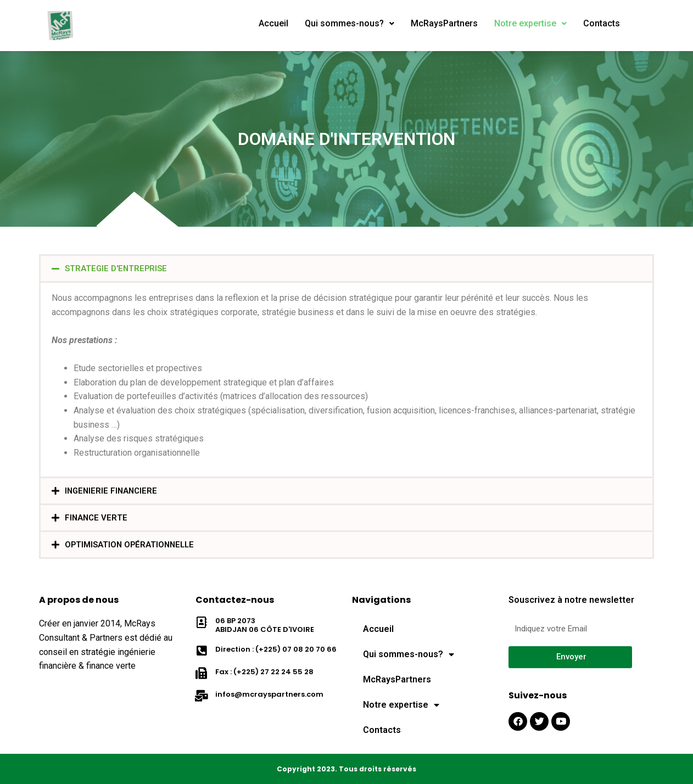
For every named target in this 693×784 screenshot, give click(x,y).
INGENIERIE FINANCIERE (113, 491)
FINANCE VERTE (97, 517)
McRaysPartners (447, 23)
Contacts (609, 23)
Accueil (274, 23)
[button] (347, 268)
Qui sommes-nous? (351, 23)
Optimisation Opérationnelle (132, 544)
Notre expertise (535, 23)
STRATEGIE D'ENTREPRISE (118, 268)
